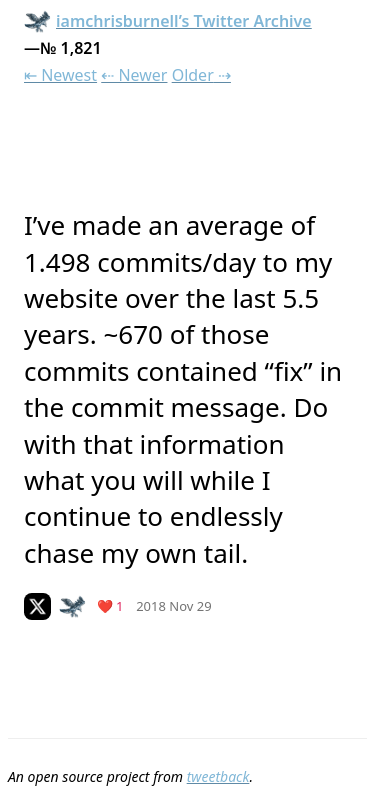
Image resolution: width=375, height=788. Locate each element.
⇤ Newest (60, 75)
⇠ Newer (134, 75)
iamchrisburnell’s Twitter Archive (168, 21)
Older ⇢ (201, 75)
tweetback (218, 776)
